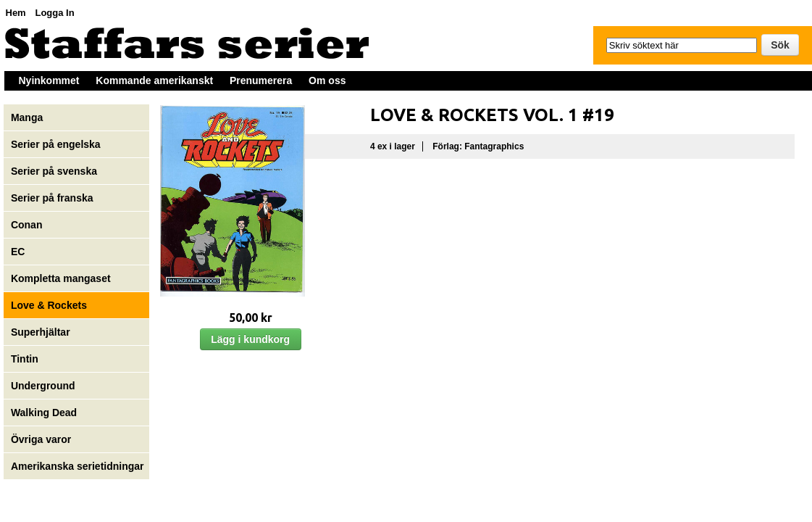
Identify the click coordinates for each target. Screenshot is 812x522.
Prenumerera (261, 80)
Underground (43, 386)
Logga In (54, 13)
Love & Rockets (49, 305)
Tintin (25, 359)
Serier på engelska (57, 144)
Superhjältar (42, 332)
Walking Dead (44, 413)
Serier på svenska (55, 171)
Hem (16, 13)
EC (18, 252)
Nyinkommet (49, 80)
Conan (27, 225)
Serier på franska (52, 198)
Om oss (327, 80)
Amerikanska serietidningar (78, 466)
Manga (28, 117)
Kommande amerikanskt (154, 80)
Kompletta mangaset (61, 278)
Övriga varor (41, 439)
